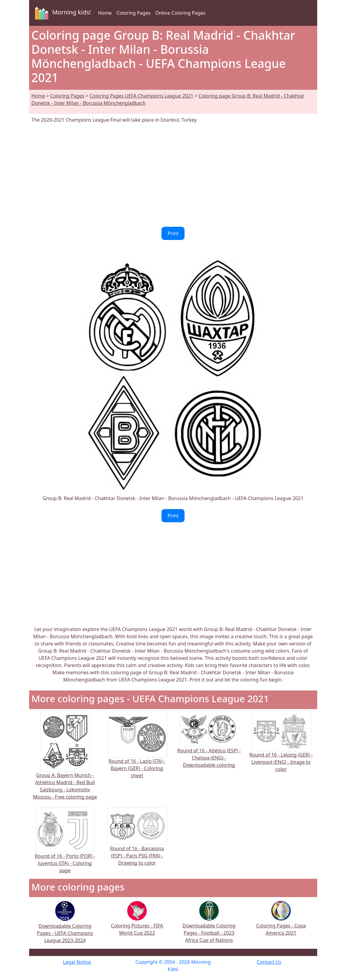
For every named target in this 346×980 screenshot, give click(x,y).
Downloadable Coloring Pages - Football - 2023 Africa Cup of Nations (209, 925)
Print (173, 233)
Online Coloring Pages (181, 13)
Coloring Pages (133, 13)
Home (105, 13)
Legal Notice (77, 962)
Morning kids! (62, 13)
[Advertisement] (173, 175)
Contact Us (269, 962)
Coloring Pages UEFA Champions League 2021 (141, 96)
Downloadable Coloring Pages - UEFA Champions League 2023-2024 (65, 926)
